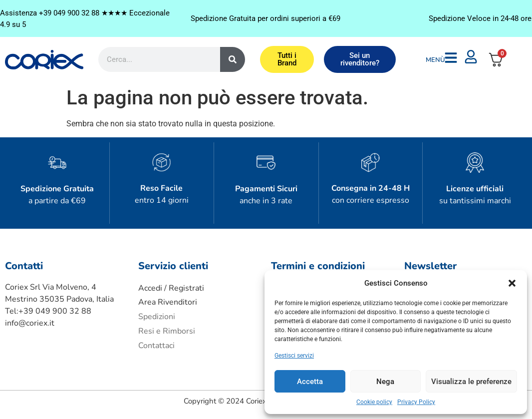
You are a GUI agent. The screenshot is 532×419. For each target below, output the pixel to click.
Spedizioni (157, 317)
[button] (512, 283)
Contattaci (156, 346)
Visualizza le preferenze (471, 382)
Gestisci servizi (294, 356)
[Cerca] (233, 59)
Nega (385, 382)
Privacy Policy (416, 402)
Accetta (310, 382)
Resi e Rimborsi (167, 331)
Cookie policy (374, 402)
